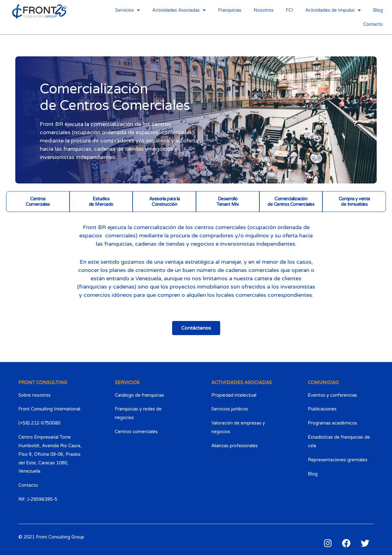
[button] (196, 328)
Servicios (128, 10)
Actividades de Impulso (333, 10)
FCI (289, 10)
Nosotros (264, 10)
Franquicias (230, 10)
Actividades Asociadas (179, 10)
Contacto (373, 24)
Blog (378, 10)
